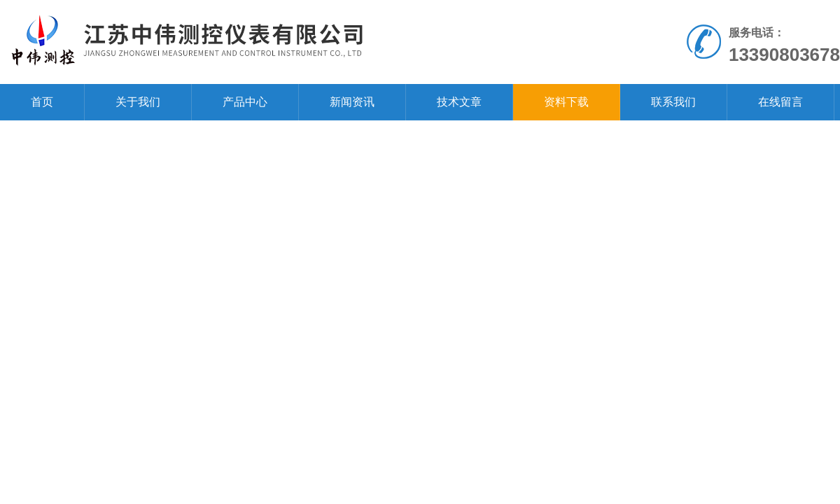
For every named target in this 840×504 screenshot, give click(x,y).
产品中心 (245, 102)
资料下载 (566, 102)
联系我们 (673, 102)
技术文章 (459, 102)
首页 (42, 102)
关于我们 (138, 102)
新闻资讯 (352, 102)
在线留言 (780, 102)
